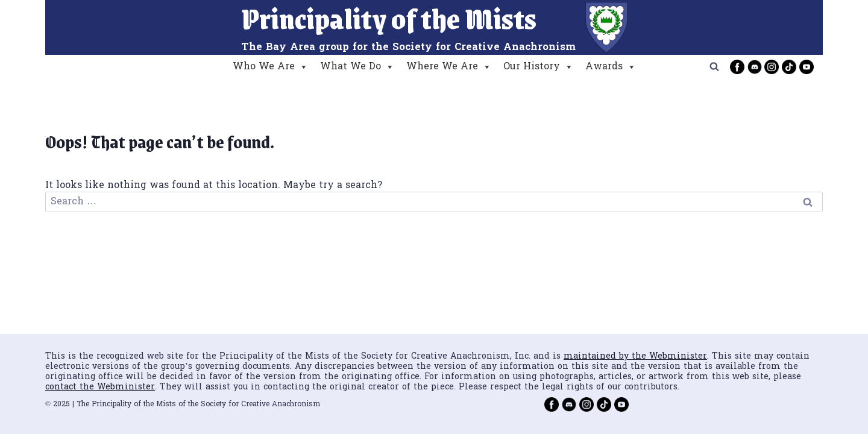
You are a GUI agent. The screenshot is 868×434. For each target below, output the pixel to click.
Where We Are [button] (449, 67)
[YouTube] (807, 67)
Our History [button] (538, 67)
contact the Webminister (100, 387)
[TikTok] (789, 67)
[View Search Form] (714, 67)
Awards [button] (611, 67)
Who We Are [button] (270, 67)
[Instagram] (772, 67)
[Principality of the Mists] (434, 27)
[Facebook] (737, 67)
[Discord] (755, 67)
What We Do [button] (357, 67)
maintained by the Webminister (635, 357)
